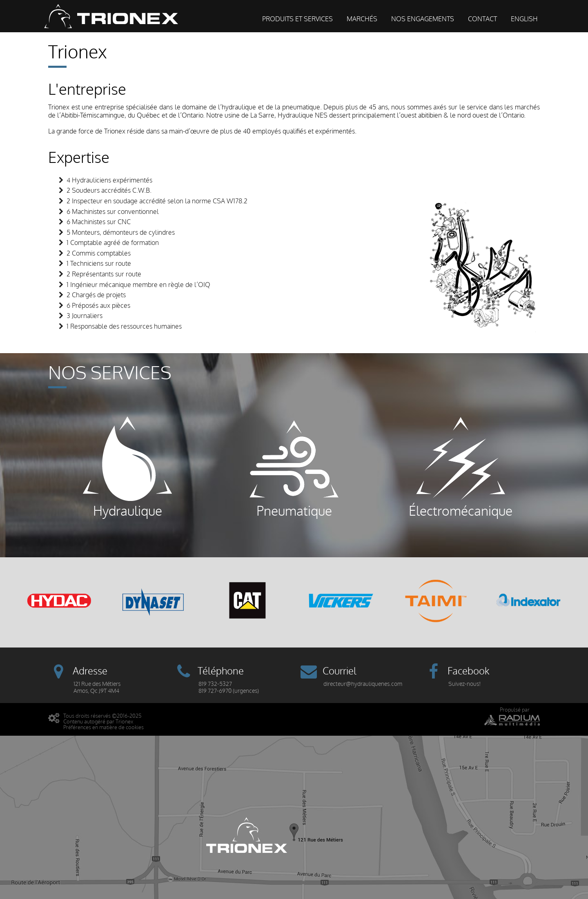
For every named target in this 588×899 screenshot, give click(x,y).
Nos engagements (423, 19)
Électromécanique (461, 467)
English (524, 19)
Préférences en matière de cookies (104, 727)
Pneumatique (294, 467)
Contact (482, 19)
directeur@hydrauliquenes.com (363, 684)
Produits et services (297, 19)
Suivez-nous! (464, 684)
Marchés (362, 19)
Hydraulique (127, 467)
